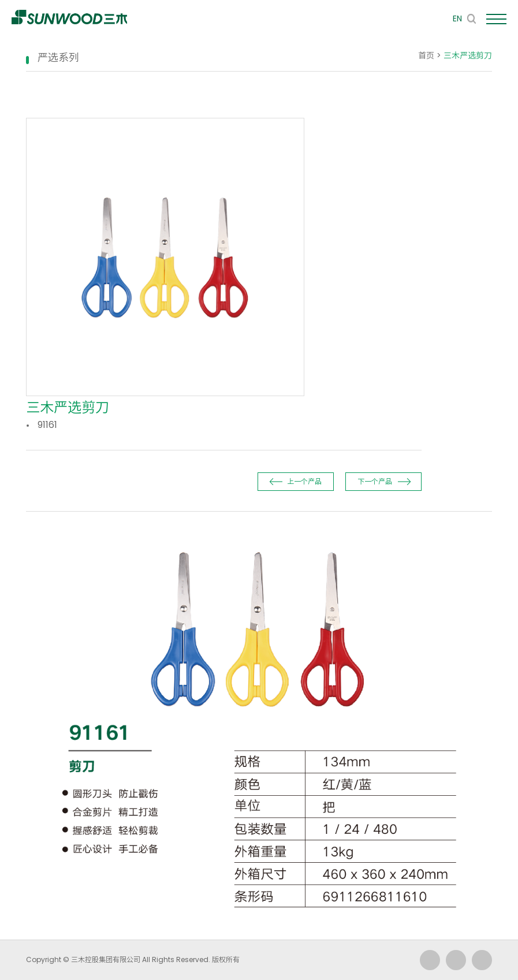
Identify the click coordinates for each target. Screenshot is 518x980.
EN (457, 18)
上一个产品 (304, 481)
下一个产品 (375, 481)
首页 (426, 55)
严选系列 (58, 57)
